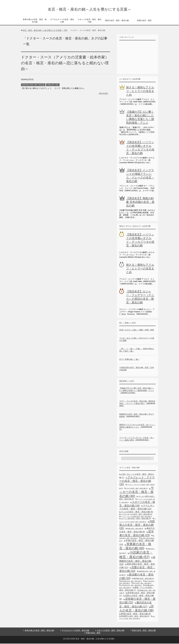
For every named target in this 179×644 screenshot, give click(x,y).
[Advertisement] (136, 57)
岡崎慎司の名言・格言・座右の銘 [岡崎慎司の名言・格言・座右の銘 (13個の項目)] (137, 561)
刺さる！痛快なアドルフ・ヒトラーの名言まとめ (140, 91)
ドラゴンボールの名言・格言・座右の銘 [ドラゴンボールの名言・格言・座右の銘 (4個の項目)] (137, 515)
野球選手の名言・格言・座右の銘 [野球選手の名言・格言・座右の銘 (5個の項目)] (135, 617)
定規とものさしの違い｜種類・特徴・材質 (137, 330)
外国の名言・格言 (144, 21)
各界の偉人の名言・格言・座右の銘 (35, 21)
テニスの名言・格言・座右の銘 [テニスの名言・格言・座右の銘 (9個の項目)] (137, 512)
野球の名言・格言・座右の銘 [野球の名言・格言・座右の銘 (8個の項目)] (136, 614)
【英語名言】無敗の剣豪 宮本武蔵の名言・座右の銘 (140, 202)
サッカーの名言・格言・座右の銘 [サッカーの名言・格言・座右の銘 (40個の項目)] (137, 492)
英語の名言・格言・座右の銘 (117, 21)
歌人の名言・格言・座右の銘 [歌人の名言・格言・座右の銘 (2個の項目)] (142, 584)
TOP (45, 31)
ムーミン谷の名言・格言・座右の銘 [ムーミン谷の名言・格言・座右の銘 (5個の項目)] (136, 519)
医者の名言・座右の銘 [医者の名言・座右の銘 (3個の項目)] (135, 529)
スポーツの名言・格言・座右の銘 (89, 21)
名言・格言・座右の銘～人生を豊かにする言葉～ (89, 10)
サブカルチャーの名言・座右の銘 (62, 21)
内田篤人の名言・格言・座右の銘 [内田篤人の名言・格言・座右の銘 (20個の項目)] (137, 525)
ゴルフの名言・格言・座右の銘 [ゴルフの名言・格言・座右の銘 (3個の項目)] (137, 489)
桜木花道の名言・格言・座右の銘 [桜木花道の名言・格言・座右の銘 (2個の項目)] (131, 582)
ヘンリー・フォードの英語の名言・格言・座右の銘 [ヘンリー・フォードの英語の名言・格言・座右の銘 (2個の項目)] (136, 517)
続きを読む (104, 94)
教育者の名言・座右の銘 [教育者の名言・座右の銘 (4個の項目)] (144, 579)
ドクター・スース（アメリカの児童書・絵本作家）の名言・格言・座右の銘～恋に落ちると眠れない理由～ (64, 63)
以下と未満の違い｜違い (129, 360)
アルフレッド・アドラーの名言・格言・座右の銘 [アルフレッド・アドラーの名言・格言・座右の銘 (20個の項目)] (137, 481)
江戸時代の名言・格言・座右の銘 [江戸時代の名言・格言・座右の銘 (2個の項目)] (131, 586)
